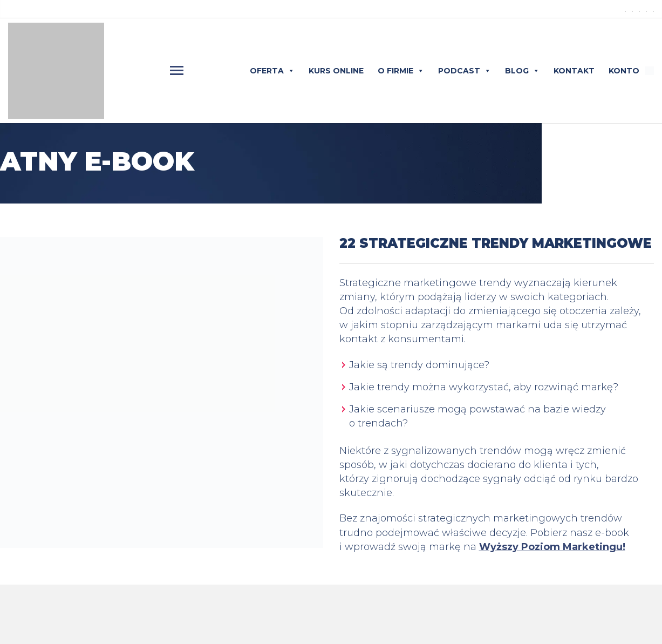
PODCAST (465, 71)
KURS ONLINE (336, 71)
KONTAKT (574, 71)
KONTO (624, 71)
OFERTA (272, 71)
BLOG (522, 71)
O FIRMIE (401, 71)
